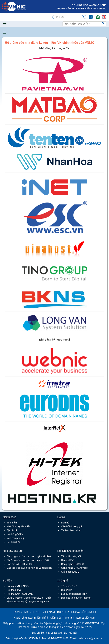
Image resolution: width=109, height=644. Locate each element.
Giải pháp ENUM (70, 572)
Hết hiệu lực (13, 542)
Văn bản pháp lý (15, 538)
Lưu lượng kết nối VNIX (74, 594)
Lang (103, 15)
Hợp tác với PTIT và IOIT (20, 564)
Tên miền (12, 523)
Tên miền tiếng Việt (72, 556)
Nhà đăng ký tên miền (19, 526)
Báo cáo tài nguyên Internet (76, 598)
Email (96, 15)
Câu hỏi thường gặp (72, 526)
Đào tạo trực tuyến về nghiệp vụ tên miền (29, 568)
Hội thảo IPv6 (14, 590)
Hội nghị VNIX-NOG (18, 586)
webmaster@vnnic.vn (91, 638)
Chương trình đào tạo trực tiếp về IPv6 (28, 560)
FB (89, 15)
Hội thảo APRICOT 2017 (20, 594)
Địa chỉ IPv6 (68, 560)
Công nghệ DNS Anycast (75, 568)
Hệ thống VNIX (15, 534)
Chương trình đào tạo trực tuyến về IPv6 (29, 556)
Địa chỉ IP (12, 530)
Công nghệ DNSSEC (73, 564)
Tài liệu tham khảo (71, 530)
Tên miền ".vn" (69, 586)
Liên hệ (65, 523)
